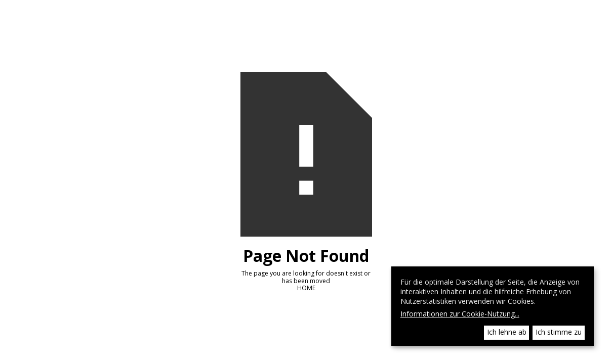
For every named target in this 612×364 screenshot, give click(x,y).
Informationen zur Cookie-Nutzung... (460, 314)
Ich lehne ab (507, 332)
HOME (306, 288)
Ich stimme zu (559, 332)
